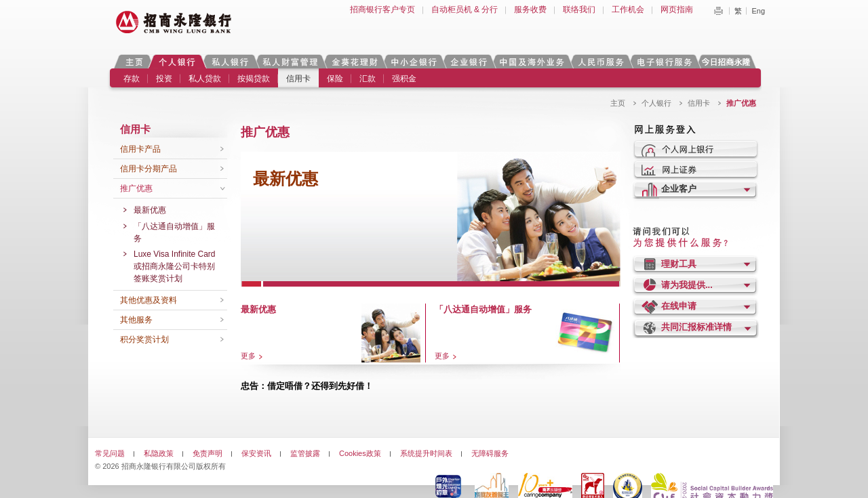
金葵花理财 (354, 61)
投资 (164, 79)
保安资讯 (256, 453)
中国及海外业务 (532, 61)
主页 (134, 61)
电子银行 (664, 61)
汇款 (368, 79)
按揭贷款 (254, 79)
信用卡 (298, 79)
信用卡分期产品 (149, 169)
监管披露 (305, 453)
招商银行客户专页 (382, 9)
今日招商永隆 (728, 61)
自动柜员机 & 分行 (465, 9)
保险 (335, 79)
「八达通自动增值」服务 (174, 232)
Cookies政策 (360, 453)
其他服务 (136, 320)
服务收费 (530, 9)
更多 (248, 356)
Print (718, 11)
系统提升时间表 (426, 453)
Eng (758, 11)
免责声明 (208, 453)
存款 (132, 79)
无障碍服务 (490, 453)
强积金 (404, 79)
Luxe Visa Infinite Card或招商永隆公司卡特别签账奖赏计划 (175, 266)
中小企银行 (414, 61)
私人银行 (230, 61)
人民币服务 (600, 61)
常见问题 (110, 453)
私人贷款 (205, 79)
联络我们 (579, 9)
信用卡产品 (140, 149)
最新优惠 (150, 210)
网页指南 (677, 9)
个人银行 (177, 61)
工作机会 (628, 9)
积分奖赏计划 (144, 339)
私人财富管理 (290, 61)
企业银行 (468, 61)
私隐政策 (159, 453)
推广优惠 (136, 188)
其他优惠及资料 (149, 300)
